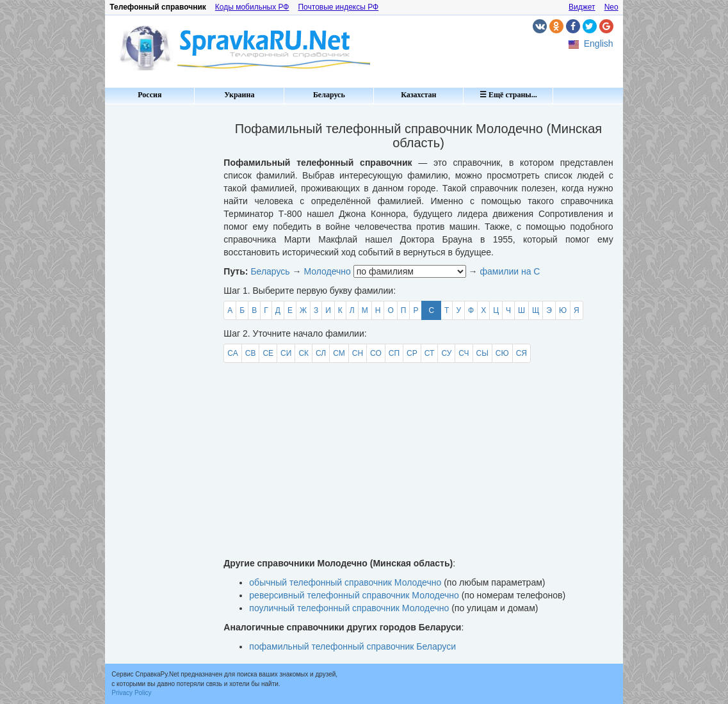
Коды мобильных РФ (252, 7)
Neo (611, 7)
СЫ (482, 353)
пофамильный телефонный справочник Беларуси (352, 646)
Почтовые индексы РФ (338, 7)
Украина (239, 95)
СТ (430, 353)
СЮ (502, 353)
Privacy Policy (131, 693)
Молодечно (327, 271)
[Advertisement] (159, 301)
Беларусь (329, 95)
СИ (286, 353)
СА (232, 353)
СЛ (321, 353)
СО (376, 353)
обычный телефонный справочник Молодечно (345, 582)
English (599, 44)
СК (303, 353)
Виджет (582, 7)
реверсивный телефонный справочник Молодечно (354, 595)
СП (394, 353)
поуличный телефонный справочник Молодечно (349, 608)
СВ (251, 353)
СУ (446, 353)
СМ (339, 353)
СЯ (522, 353)
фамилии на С (510, 271)
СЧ (464, 353)
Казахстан (418, 95)
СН (358, 353)
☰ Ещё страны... (508, 95)
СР (412, 353)
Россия (150, 95)
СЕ (268, 353)
